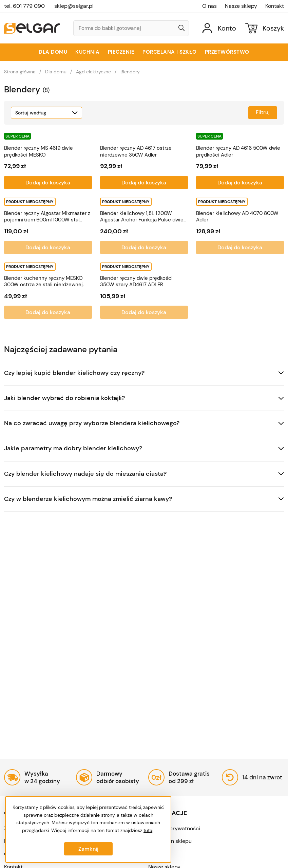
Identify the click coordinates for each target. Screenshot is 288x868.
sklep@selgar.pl (74, 6)
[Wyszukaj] (181, 29)
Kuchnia (88, 52)
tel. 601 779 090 (24, 6)
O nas (209, 6)
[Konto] (219, 28)
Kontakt (275, 6)
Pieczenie (121, 52)
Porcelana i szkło (170, 52)
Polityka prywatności (174, 828)
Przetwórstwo (227, 52)
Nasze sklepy (241, 6)
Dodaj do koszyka (48, 183)
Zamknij (88, 849)
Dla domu (53, 52)
